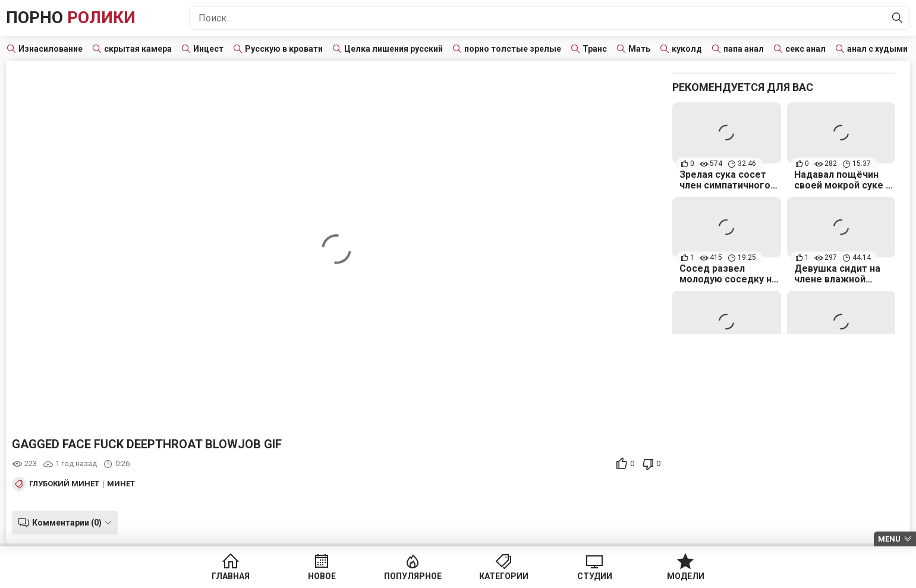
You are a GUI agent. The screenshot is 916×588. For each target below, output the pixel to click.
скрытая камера (138, 49)
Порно (71, 18)
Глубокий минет (64, 484)
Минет (121, 484)
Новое (322, 576)
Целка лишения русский (394, 49)
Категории (504, 576)
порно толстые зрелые (513, 49)
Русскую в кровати (284, 49)
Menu (889, 539)
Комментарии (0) (67, 523)
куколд (687, 49)
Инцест (208, 49)
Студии (595, 576)
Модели (686, 576)
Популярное (413, 576)
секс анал (805, 49)
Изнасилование (51, 49)
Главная (231, 576)
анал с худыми (877, 49)
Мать (639, 49)
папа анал (744, 49)
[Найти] (898, 18)
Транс (595, 49)
